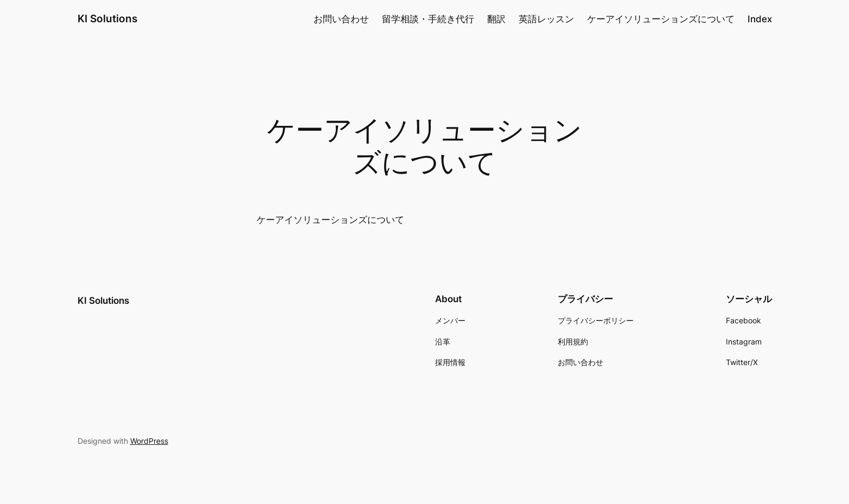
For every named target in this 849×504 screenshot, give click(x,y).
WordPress (149, 441)
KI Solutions (107, 18)
